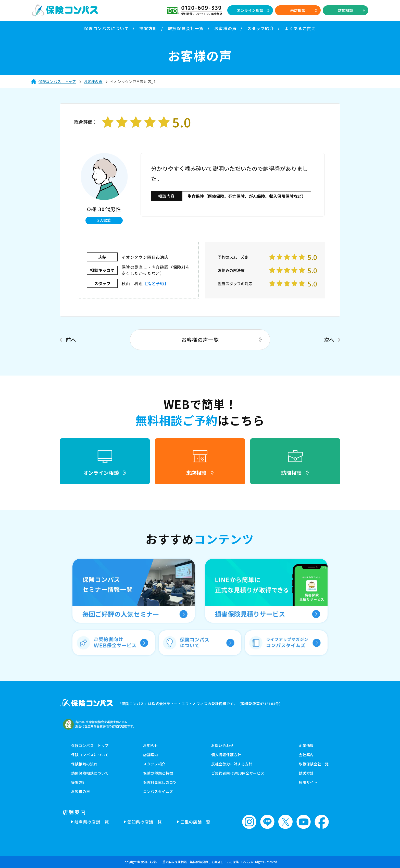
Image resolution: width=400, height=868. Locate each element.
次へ (329, 340)
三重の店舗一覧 (195, 822)
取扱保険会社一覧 (314, 764)
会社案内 (306, 755)
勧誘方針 (306, 773)
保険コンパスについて (90, 755)
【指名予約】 (156, 283)
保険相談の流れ (84, 764)
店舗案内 (151, 755)
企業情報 (306, 745)
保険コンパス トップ (90, 745)
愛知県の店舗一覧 (144, 822)
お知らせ (151, 745)
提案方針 (79, 782)
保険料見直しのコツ (160, 782)
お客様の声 (81, 791)
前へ (71, 340)
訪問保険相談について (90, 773)
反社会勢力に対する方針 (232, 764)
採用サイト (308, 782)
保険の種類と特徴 (158, 773)
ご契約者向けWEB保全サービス (238, 773)
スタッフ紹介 (154, 764)
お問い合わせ (222, 745)
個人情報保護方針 (226, 755)
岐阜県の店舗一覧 (92, 822)
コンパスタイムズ (158, 791)
